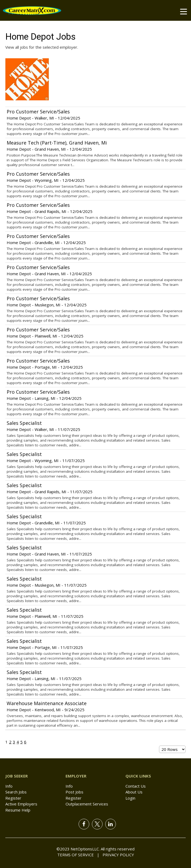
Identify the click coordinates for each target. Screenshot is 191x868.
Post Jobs (74, 792)
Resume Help (18, 810)
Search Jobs (16, 792)
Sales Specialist (24, 423)
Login (130, 798)
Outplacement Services (87, 804)
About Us (134, 792)
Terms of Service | (78, 855)
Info (9, 786)
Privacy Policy (117, 855)
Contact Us (136, 786)
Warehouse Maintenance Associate (47, 703)
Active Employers (21, 804)
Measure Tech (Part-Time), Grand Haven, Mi (57, 143)
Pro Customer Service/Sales (38, 112)
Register (13, 798)
